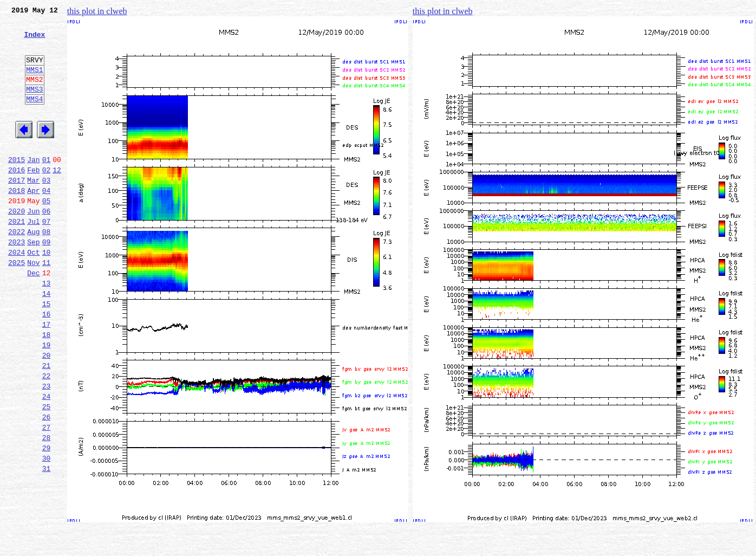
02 (47, 197)
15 (47, 352)
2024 (17, 293)
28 (47, 507)
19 (47, 400)
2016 (17, 197)
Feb (33, 197)
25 (47, 471)
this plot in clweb (97, 11)
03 (47, 209)
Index (34, 41)
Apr (33, 221)
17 (47, 376)
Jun (33, 245)
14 (47, 340)
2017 (17, 209)
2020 (17, 245)
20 (47, 412)
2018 (17, 221)
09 (47, 281)
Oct (33, 293)
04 (47, 221)
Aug (33, 269)
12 (57, 197)
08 (47, 269)
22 (47, 436)
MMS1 (34, 82)
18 (47, 388)
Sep (33, 281)
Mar (33, 209)
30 (47, 531)
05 (47, 233)
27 (47, 495)
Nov (33, 305)
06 (47, 245)
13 (47, 328)
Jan (33, 185)
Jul (33, 257)
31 (47, 543)
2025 (17, 305)
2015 (17, 185)
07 (47, 257)
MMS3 (34, 105)
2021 (17, 257)
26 (47, 483)
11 (47, 305)
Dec (33, 316)
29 (47, 519)
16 (47, 364)
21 (47, 424)
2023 (17, 281)
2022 (17, 269)
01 (47, 185)
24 (47, 460)
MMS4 (34, 117)
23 (47, 448)
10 (47, 293)
